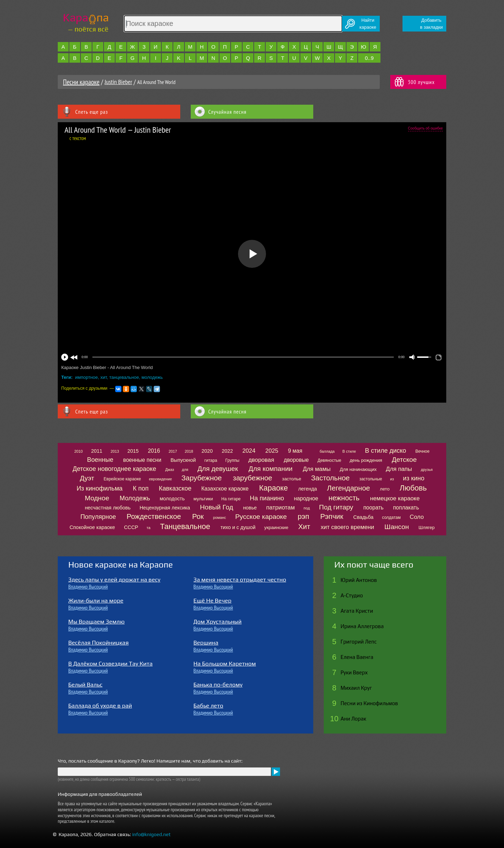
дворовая (261, 460)
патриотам (280, 508)
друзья (427, 470)
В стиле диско (386, 451)
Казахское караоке (225, 489)
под (307, 508)
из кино (414, 478)
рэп (304, 516)
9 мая (295, 451)
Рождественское (154, 516)
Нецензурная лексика (165, 508)
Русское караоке (261, 517)
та (149, 528)
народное (306, 498)
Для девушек (218, 469)
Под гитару (336, 507)
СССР (131, 527)
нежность (344, 498)
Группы (232, 460)
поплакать (406, 508)
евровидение (161, 479)
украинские (276, 527)
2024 (249, 451)
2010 (78, 451)
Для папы (399, 469)
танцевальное (124, 377)
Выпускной (183, 460)
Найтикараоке (368, 24)
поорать (373, 508)
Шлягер (427, 527)
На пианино (267, 498)
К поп (141, 488)
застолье (292, 479)
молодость (172, 499)
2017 (173, 451)
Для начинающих (358, 469)
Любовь (413, 488)
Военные (100, 460)
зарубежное (252, 478)
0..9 (369, 58)
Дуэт (87, 478)
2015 (133, 451)
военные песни (142, 460)
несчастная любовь (108, 508)
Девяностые (329, 460)
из (392, 479)
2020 (207, 451)
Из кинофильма (100, 488)
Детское (404, 460)
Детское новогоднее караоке (114, 469)
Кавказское (175, 488)
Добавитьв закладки (431, 24)
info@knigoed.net (152, 834)
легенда (308, 489)
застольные (371, 479)
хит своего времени (347, 527)
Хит (304, 527)
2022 (227, 451)
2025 (272, 451)
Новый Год (216, 507)
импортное (87, 377)
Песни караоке (81, 82)
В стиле (349, 451)
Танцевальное (185, 526)
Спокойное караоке (92, 527)
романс (220, 517)
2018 (189, 451)
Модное (97, 498)
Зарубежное (201, 478)
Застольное (330, 478)
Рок (198, 516)
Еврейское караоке (122, 479)
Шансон (397, 527)
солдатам (391, 517)
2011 (97, 451)
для (185, 470)
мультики (203, 499)
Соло (417, 517)
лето (385, 489)
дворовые (296, 460)
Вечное (423, 451)
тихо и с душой (238, 527)
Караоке (273, 488)
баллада (327, 451)
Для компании (270, 469)
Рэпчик (332, 516)
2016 (154, 451)
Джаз (170, 470)
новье (250, 508)
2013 (115, 451)
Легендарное (348, 488)
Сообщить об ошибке (425, 128)
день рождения (366, 460)
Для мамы (317, 469)
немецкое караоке (395, 498)
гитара (211, 460)
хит (104, 377)
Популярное (98, 517)
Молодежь (135, 498)
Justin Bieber (118, 82)
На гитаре (231, 499)
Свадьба (363, 517)
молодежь (152, 377)
